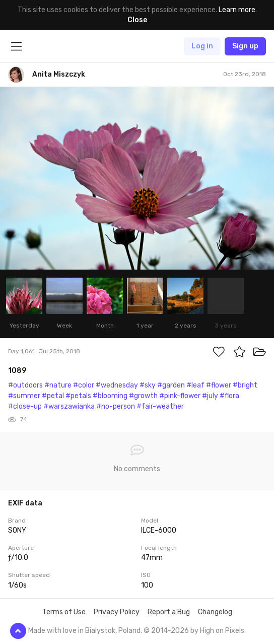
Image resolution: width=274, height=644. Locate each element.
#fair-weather (160, 406)
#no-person (116, 406)
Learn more (237, 10)
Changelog (215, 612)
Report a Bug (169, 612)
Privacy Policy (117, 612)
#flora (229, 396)
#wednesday (117, 385)
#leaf (195, 385)
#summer (24, 396)
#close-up (25, 406)
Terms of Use (64, 612)
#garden (171, 385)
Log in (202, 46)
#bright (245, 385)
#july (210, 396)
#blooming (110, 396)
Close (137, 20)
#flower (219, 385)
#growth (143, 396)
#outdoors (25, 385)
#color (84, 385)
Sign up (245, 46)
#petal (53, 396)
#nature (58, 385)
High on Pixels (222, 631)
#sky (148, 385)
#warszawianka (69, 406)
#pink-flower (180, 396)
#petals (78, 396)
